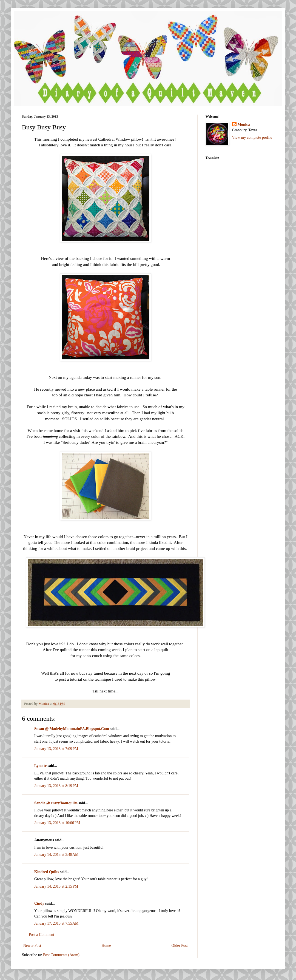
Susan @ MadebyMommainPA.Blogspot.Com (72, 729)
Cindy (39, 903)
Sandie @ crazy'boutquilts (56, 803)
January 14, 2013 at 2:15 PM (56, 886)
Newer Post (32, 946)
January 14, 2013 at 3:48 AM (56, 855)
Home (106, 946)
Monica (244, 125)
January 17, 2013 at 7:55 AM (56, 923)
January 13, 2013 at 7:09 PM (56, 749)
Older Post (180, 946)
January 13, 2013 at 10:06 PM (57, 823)
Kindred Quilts (47, 872)
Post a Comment (42, 935)
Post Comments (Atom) (61, 955)
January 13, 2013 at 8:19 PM (56, 786)
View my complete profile (252, 137)
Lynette (40, 766)
